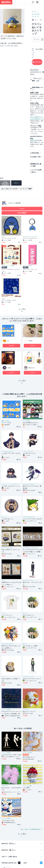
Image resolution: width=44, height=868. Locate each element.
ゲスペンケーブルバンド (30, 269)
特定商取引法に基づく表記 (36, 165)
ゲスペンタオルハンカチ (9, 300)
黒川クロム (32, 368)
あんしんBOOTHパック (36, 117)
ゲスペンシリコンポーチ (9, 238)
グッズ (34, 12)
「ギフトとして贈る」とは (37, 80)
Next (21, 21)
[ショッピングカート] (37, 2)
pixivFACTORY (34, 140)
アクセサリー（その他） (8, 266)
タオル (3, 299)
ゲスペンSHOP (15, 203)
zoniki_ (9, 368)
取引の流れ (36, 153)
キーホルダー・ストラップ (37, 15)
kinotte (30, 341)
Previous (3, 21)
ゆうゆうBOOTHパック (36, 119)
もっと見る (22, 382)
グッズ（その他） (28, 266)
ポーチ (3, 237)
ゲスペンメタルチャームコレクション (11, 270)
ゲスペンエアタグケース (30, 238)
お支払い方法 (36, 157)
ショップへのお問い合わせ (36, 171)
